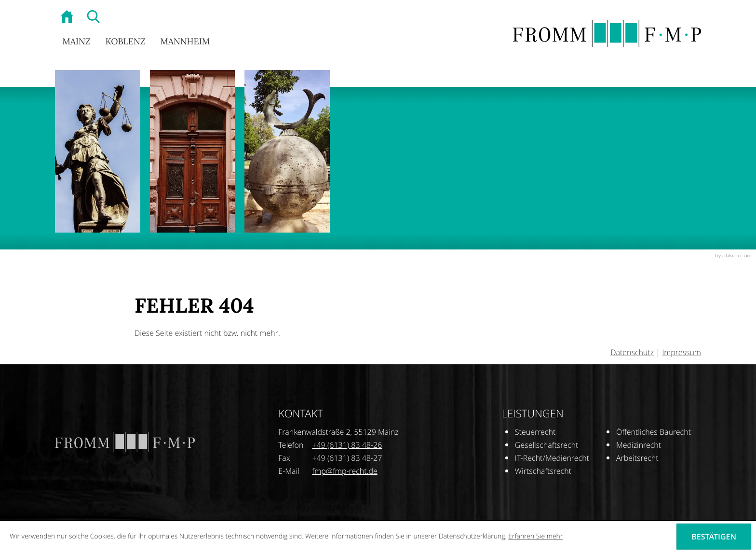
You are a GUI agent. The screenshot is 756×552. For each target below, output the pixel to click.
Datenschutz (632, 352)
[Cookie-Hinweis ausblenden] (714, 537)
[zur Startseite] (68, 18)
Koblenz (125, 42)
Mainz (76, 42)
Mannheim (185, 42)
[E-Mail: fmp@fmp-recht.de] (344, 471)
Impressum (682, 352)
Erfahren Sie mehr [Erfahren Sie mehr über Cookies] (535, 536)
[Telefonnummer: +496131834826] (347, 445)
